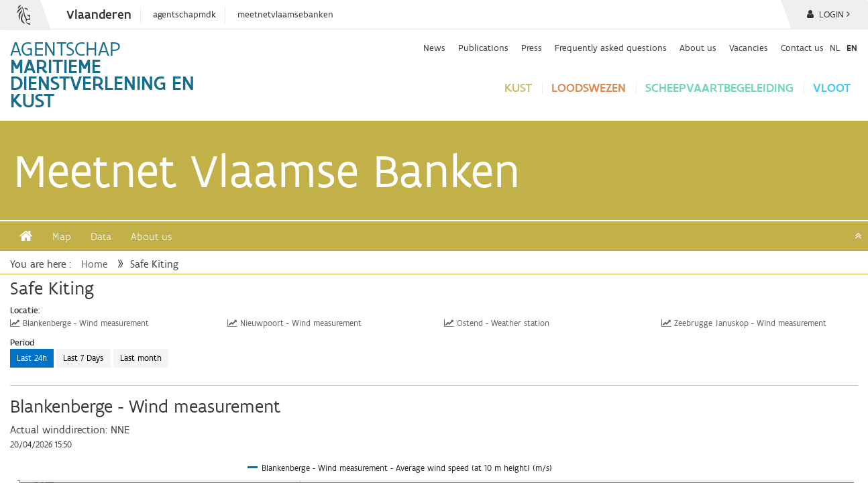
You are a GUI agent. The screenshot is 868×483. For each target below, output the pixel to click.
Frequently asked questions (611, 48)
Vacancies (749, 48)
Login (828, 14)
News (434, 48)
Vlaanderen (99, 14)
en (852, 48)
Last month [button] (141, 358)
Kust (518, 88)
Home (94, 264)
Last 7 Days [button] (83, 358)
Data (101, 236)
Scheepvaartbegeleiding (719, 88)
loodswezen (589, 88)
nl (835, 48)
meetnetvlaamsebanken (285, 14)
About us (698, 48)
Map (62, 236)
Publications (483, 48)
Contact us (802, 48)
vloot (832, 88)
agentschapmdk (184, 14)
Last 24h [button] (32, 358)
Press (532, 48)
